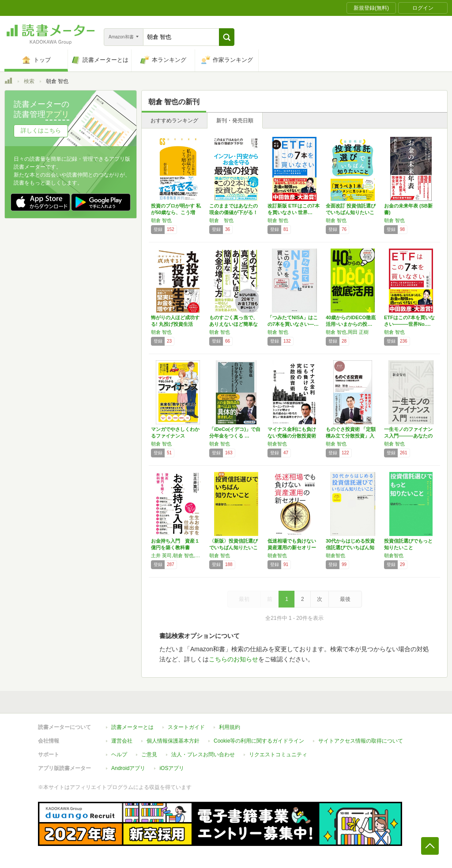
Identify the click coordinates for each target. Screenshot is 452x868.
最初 (244, 599)
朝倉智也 (277, 444)
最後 (345, 599)
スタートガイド (186, 727)
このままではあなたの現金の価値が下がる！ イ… (234, 212)
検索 (29, 81)
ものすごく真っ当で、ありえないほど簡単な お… (234, 324)
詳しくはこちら (41, 130)
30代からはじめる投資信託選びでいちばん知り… (350, 547)
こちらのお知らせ (234, 659)
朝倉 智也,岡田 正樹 (347, 332)
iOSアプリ (172, 768)
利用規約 (230, 727)
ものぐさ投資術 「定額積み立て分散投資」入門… (351, 436)
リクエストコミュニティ (278, 755)
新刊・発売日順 (235, 121)
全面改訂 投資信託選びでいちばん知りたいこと (351, 212)
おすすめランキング (174, 121)
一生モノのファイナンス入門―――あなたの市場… (408, 436)
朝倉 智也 (161, 220)
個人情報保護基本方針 (173, 741)
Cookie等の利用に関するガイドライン (259, 741)
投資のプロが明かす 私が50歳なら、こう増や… (176, 212)
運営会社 (122, 741)
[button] (227, 37)
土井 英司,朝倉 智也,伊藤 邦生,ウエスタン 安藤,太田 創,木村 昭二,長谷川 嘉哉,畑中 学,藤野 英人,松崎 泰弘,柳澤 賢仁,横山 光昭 (178, 555)
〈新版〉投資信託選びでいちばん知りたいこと (234, 547)
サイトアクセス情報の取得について (361, 741)
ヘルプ (119, 755)
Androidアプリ (128, 768)
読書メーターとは (132, 727)
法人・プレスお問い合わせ (203, 755)
